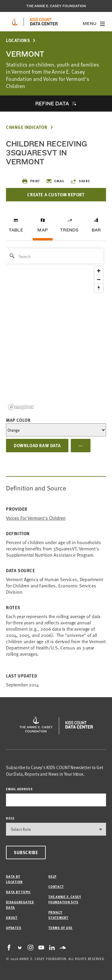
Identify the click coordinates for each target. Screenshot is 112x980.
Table (16, 230)
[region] (56, 329)
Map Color (18, 420)
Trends (69, 230)
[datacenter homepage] (44, 22)
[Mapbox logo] (21, 407)
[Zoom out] (99, 279)
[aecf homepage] (15, 22)
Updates (14, 928)
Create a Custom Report (56, 195)
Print (31, 181)
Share (80, 181)
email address (19, 789)
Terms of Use (60, 928)
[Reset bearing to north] (99, 288)
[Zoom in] (99, 271)
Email (55, 181)
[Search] (54, 256)
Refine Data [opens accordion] (52, 103)
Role (10, 818)
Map (43, 230)
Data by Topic (18, 892)
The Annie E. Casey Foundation (56, 6)
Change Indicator (27, 127)
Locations (18, 40)
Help (52, 876)
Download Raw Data (37, 445)
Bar (96, 230)
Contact (56, 886)
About (12, 918)
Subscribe (26, 852)
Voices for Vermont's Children (36, 518)
